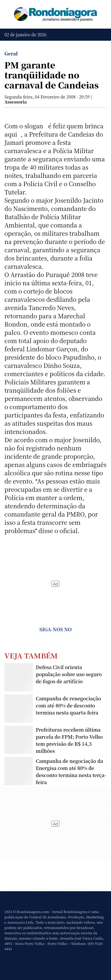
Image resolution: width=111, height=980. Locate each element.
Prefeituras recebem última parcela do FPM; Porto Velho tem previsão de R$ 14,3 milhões (69, 740)
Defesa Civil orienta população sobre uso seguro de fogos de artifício (69, 674)
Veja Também (31, 655)
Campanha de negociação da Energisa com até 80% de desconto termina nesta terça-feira (71, 772)
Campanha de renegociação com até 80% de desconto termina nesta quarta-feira (68, 705)
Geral (11, 54)
